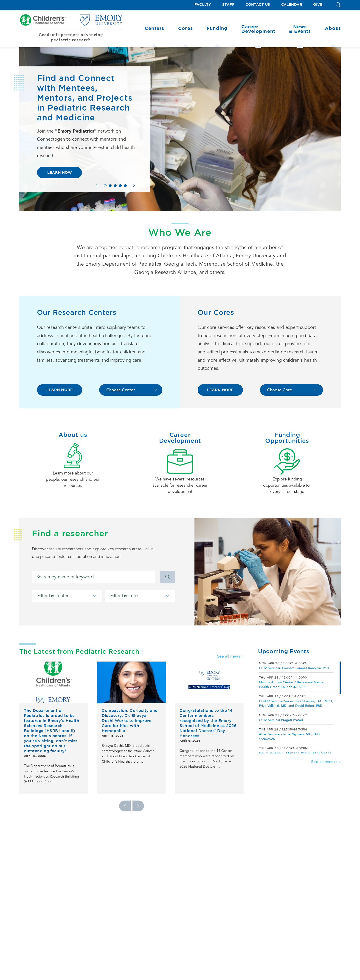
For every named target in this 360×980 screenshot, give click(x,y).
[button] (338, 5)
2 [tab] (110, 186)
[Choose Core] (291, 390)
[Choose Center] (131, 390)
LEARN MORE (60, 390)
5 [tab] (125, 186)
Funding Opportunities (287, 438)
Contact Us (258, 5)
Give (318, 5)
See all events (326, 762)
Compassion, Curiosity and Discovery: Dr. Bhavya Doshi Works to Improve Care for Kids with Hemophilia (130, 721)
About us (73, 435)
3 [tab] (115, 186)
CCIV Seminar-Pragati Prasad (281, 720)
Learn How (60, 172)
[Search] (93, 577)
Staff (228, 5)
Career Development (180, 438)
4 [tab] (120, 186)
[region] (299, 707)
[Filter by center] (67, 596)
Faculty (203, 5)
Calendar (292, 5)
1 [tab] (105, 186)
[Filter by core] (140, 596)
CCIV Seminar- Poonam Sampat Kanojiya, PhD (294, 668)
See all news (230, 656)
